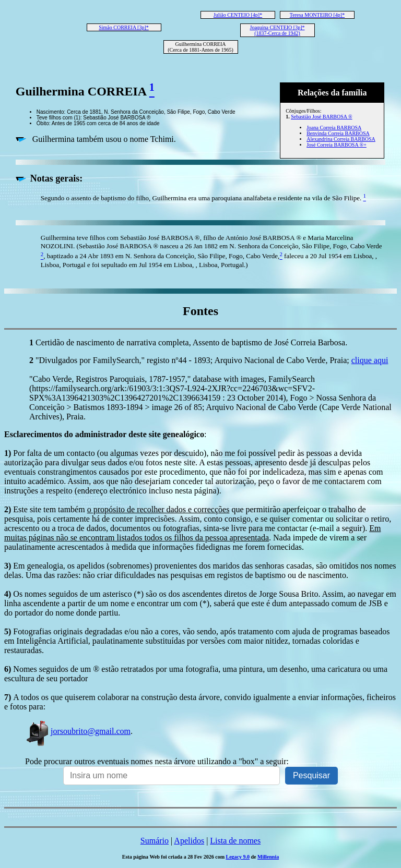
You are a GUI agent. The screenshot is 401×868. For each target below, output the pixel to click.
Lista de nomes (235, 841)
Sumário (155, 841)
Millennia (268, 857)
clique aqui (370, 360)
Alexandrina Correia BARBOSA (341, 139)
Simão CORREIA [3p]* (124, 27)
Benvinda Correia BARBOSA (338, 133)
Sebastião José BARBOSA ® (321, 117)
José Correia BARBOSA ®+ (337, 145)
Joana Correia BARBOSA (334, 128)
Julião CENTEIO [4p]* (238, 15)
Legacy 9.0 (238, 857)
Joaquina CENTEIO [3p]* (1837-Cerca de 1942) (278, 30)
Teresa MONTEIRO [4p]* (317, 15)
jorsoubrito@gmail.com (78, 731)
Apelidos (189, 841)
